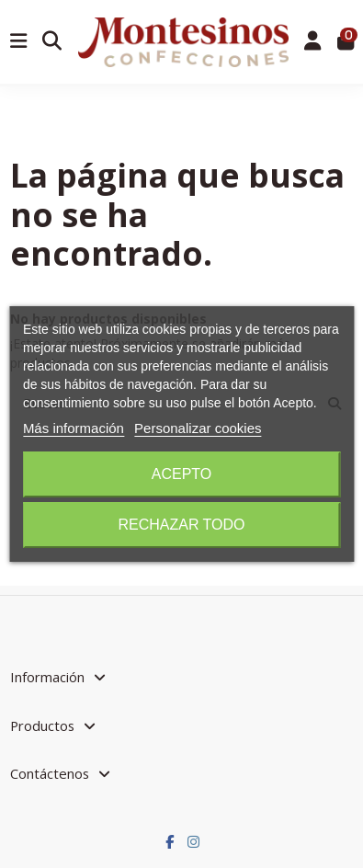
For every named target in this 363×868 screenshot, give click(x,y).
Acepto (182, 474)
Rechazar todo (181, 525)
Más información (74, 428)
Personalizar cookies (198, 428)
